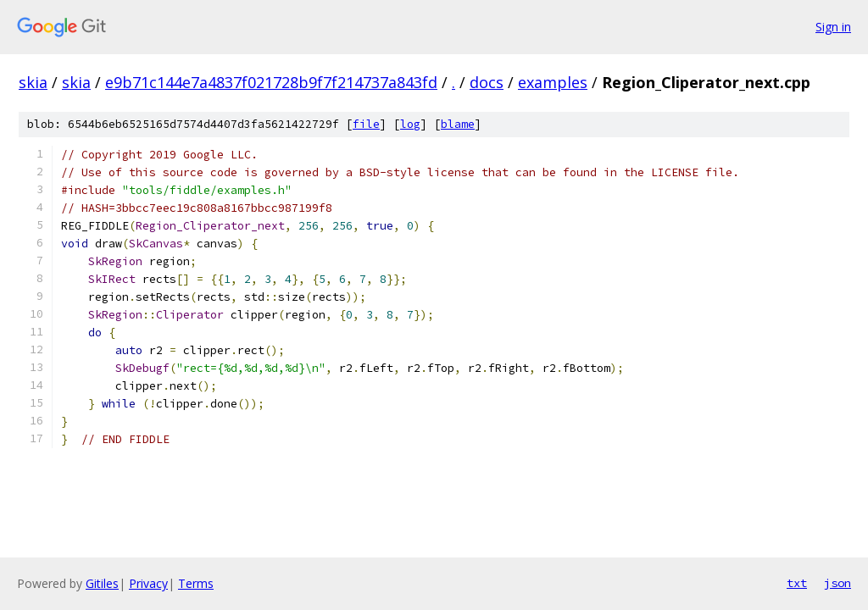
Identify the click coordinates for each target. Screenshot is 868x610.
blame (458, 124)
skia (33, 82)
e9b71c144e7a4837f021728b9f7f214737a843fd (271, 82)
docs (487, 82)
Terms (196, 583)
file (366, 124)
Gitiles (102, 583)
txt (797, 583)
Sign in (833, 27)
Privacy (148, 583)
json (837, 583)
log (410, 124)
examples (553, 82)
